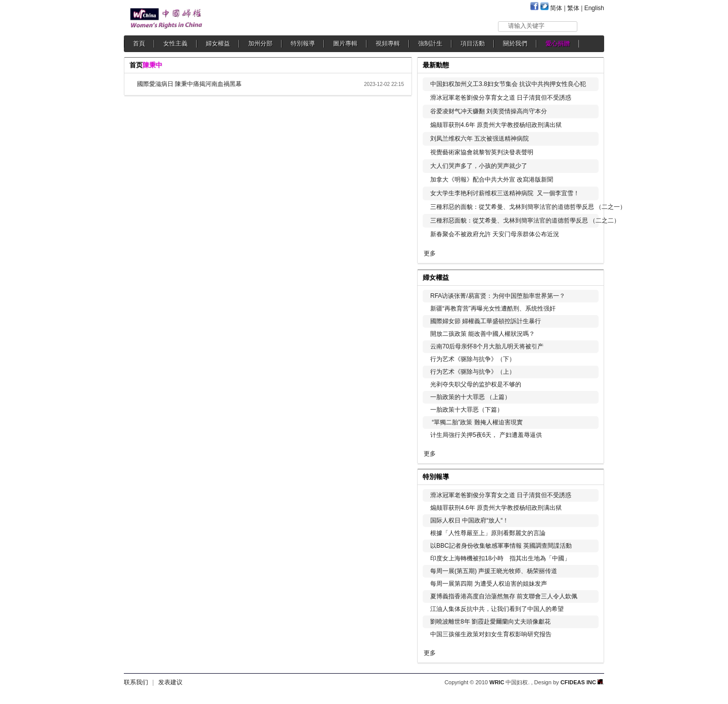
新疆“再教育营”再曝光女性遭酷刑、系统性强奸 (493, 309)
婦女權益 (218, 43)
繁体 (573, 8)
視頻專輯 (388, 43)
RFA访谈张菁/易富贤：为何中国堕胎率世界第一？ (498, 296)
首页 (136, 65)
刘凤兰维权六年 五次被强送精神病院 (480, 139)
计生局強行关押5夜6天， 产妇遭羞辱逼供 (486, 435)
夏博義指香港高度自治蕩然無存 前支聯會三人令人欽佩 (504, 596)
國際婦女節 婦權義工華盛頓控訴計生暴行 (486, 321)
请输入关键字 (526, 26)
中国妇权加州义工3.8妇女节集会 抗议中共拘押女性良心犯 (508, 84)
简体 (556, 8)
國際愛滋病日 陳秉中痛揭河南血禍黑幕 (189, 84)
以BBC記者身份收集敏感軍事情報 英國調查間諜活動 (501, 546)
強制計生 (430, 43)
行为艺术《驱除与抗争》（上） (473, 372)
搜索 (591, 26)
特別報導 (303, 43)
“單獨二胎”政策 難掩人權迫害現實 (476, 422)
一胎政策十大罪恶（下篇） (467, 410)
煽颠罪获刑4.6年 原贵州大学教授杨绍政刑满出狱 (496, 125)
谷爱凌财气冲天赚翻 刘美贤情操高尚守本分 (489, 111)
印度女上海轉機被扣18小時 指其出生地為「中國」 (500, 558)
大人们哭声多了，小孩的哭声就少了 (479, 166)
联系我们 (136, 682)
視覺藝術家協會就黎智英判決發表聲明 (482, 152)
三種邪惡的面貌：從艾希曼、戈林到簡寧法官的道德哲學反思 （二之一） (528, 207)
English (594, 8)
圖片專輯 (345, 43)
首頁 (139, 43)
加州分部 (260, 43)
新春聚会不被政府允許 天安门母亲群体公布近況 (495, 234)
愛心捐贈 (558, 43)
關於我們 (515, 43)
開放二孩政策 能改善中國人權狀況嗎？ (483, 334)
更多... (589, 276)
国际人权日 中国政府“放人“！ (469, 520)
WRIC (497, 682)
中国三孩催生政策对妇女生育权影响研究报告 (491, 634)
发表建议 (170, 682)
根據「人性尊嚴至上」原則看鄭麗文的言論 (488, 533)
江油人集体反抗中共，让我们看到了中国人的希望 (497, 609)
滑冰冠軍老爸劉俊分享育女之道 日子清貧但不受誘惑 (501, 98)
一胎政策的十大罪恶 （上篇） (470, 397)
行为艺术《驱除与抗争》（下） (473, 359)
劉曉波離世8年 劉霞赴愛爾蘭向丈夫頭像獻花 (490, 622)
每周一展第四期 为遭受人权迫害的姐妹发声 (489, 584)
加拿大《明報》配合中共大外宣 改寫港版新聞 (492, 180)
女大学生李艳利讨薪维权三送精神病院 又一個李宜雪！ (505, 193)
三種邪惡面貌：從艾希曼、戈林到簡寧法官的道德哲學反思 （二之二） (525, 221)
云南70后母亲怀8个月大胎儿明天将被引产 (487, 346)
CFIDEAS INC (582, 682)
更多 (430, 253)
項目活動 (473, 43)
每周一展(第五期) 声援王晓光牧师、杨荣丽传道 (494, 571)
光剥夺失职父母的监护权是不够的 (476, 384)
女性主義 (175, 43)
